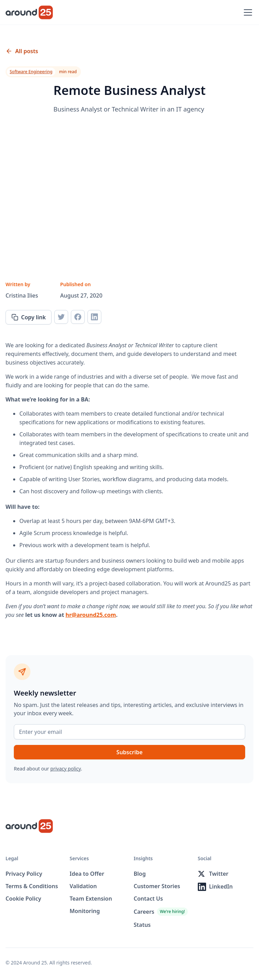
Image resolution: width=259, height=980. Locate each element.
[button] (247, 12)
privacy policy (66, 769)
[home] (29, 12)
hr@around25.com (91, 615)
